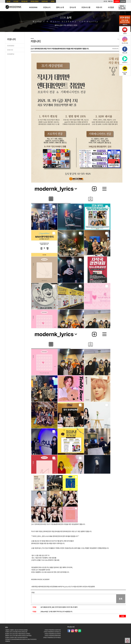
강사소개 (73, 7)
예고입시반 (24, 1)
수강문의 (117, 1)
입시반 (8, 1)
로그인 (105, 1)
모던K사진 (10, 50)
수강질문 (111, 7)
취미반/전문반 (35, 1)
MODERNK (33, 7)
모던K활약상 (11, 54)
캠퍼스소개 (60, 7)
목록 (123, 616)
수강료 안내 (7, 641)
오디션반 (16, 1)
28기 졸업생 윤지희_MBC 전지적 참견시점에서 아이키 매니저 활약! (59, 607)
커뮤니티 (99, 7)
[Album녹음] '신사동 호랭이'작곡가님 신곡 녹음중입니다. (57, 611)
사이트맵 (123, 1)
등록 (121, 599)
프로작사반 (45, 1)
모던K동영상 (11, 46)
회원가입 (110, 1)
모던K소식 (47, 7)
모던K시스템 (86, 7)
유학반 (53, 1)
